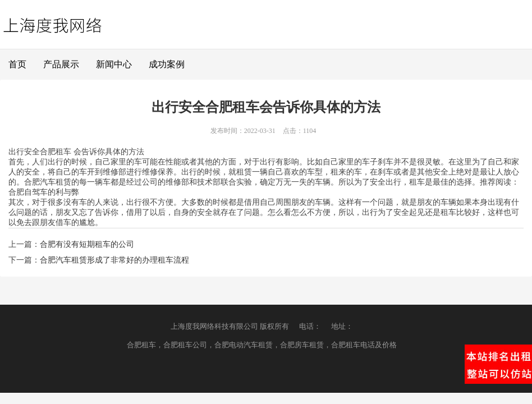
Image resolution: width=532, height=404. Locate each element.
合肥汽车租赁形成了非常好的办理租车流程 (114, 260)
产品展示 (61, 64)
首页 (17, 64)
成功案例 (167, 64)
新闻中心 (114, 64)
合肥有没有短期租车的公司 (87, 244)
